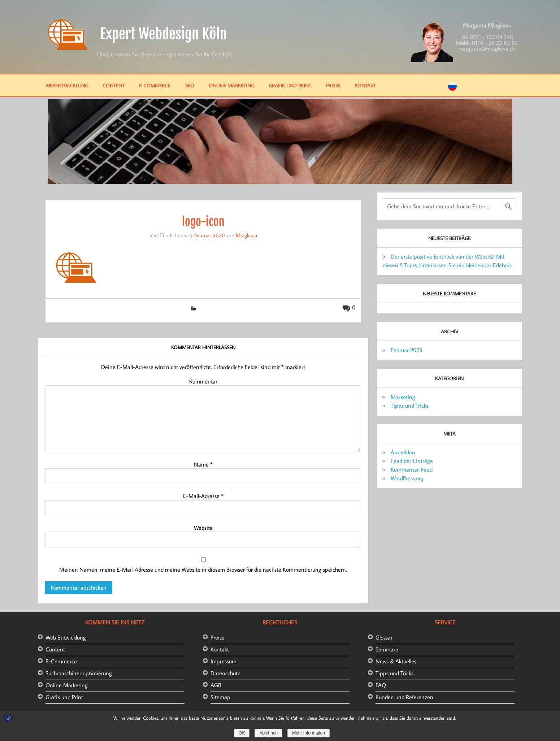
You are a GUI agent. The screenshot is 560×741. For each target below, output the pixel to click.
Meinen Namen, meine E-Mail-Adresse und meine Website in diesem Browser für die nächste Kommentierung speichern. (203, 569)
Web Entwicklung (66, 637)
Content (114, 85)
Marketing (403, 397)
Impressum (223, 661)
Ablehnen (268, 733)
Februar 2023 (407, 350)
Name (203, 464)
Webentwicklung (67, 85)
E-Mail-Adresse (203, 496)
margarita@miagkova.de (487, 48)
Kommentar (203, 381)
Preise (333, 85)
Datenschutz (225, 673)
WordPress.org (407, 478)
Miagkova (246, 235)
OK (242, 733)
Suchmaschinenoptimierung (79, 673)
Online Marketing (231, 85)
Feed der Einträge (412, 461)
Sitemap (220, 697)
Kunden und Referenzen (404, 697)
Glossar (384, 637)
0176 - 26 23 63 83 (495, 43)
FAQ (381, 685)
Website (203, 528)
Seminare (387, 649)
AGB (216, 685)
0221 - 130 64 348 (491, 37)
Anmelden (403, 452)
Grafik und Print (290, 85)
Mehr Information (309, 733)
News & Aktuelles (396, 661)
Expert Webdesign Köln (164, 34)
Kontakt (365, 85)
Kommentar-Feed (412, 469)
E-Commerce (155, 85)
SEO (190, 85)
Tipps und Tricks (410, 406)
